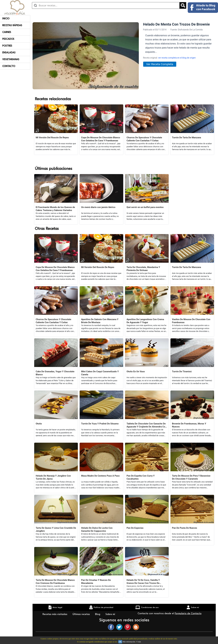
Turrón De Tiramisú (182, 371)
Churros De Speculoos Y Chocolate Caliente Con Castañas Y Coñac (144, 139)
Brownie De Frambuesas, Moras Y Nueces (189, 425)
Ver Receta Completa (160, 64)
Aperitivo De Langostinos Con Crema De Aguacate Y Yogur (145, 321)
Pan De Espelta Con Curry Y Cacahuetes (141, 477)
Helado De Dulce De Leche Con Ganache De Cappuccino (97, 529)
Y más (139, 642)
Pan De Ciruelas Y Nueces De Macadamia (96, 582)
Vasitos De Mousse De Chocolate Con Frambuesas (191, 321)
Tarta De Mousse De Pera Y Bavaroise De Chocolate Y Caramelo (191, 477)
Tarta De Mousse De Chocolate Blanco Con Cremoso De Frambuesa (55, 582)
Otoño (39, 424)
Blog (98, 614)
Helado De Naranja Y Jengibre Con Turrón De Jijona (53, 477)
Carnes (7, 32)
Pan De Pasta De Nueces (185, 528)
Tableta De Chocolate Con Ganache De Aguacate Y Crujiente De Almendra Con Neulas (146, 425)
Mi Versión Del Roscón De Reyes (52, 138)
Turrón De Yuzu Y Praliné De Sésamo (100, 424)
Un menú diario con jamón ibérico (98, 207)
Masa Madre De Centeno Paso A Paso (100, 476)
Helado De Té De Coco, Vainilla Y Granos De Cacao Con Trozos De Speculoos (143, 582)
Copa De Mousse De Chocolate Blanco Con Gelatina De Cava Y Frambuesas (101, 139)
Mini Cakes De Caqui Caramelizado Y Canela (100, 373)
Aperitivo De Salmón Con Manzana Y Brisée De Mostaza (100, 321)
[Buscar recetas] (106, 5)
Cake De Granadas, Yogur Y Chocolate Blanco (55, 373)
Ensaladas (9, 53)
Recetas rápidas (12, 25)
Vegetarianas (11, 59)
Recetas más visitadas (55, 614)
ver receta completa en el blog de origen (177, 58)
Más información (129, 642)
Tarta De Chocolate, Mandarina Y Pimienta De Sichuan (143, 269)
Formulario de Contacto (188, 613)
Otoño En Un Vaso (136, 371)
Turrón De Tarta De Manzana (187, 138)
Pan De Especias (135, 528)
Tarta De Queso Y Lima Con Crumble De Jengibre (56, 529)
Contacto (9, 66)
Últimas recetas (82, 614)
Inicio (6, 19)
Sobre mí (111, 614)
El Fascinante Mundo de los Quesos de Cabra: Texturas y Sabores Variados (55, 209)
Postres (7, 46)
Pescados (8, 39)
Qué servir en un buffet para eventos (145, 207)
